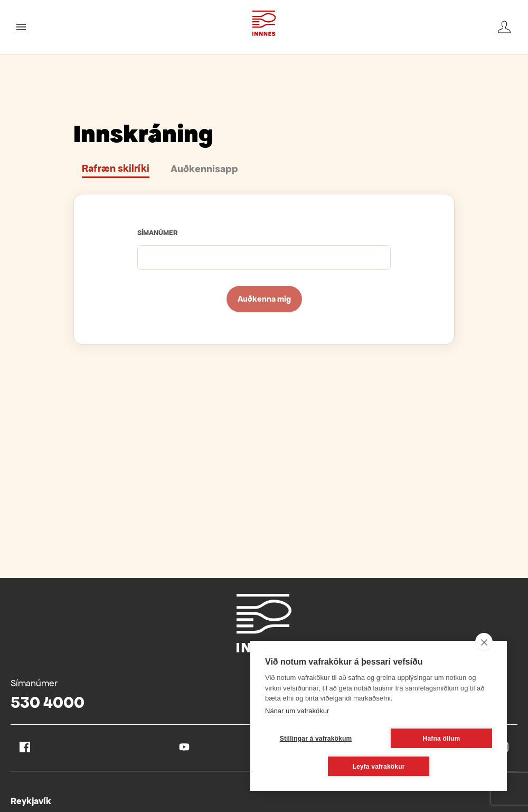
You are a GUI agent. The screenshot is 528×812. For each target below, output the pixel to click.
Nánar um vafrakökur (297, 711)
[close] (484, 642)
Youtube (184, 747)
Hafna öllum (442, 739)
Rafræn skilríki (116, 168)
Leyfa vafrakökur (378, 767)
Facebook (25, 747)
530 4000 (48, 702)
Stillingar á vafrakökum (316, 739)
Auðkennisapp (204, 169)
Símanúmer (158, 233)
